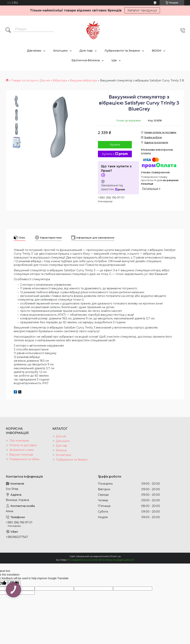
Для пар (86, 51)
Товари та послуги (24, 80)
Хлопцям (60, 51)
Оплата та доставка (23, 445)
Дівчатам (34, 51)
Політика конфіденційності (118, 560)
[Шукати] (8, 30)
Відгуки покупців (21, 455)
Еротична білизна (86, 60)
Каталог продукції (142, 10)
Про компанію (19, 441)
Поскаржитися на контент (84, 560)
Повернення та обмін (24, 459)
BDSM (157, 51)
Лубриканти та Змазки (122, 51)
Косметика (63, 455)
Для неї (45, 80)
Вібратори (60, 80)
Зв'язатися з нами (22, 450)
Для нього (63, 441)
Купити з (115, 154)
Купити (115, 145)
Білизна (61, 450)
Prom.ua (116, 556)
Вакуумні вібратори (84, 80)
